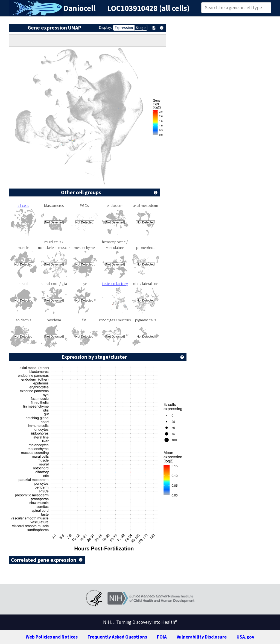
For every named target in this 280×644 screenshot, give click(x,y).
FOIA (162, 637)
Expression (124, 28)
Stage (141, 28)
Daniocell (79, 8)
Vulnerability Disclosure (202, 637)
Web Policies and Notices (52, 637)
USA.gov (245, 637)
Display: (105, 27)
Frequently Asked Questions (117, 637)
